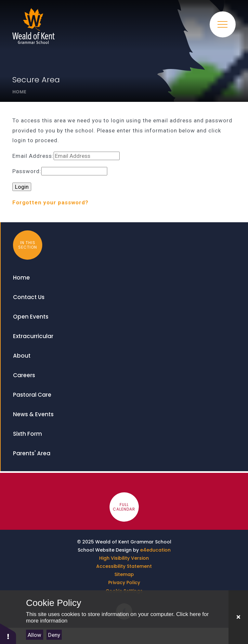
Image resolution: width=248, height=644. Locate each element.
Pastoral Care (32, 395)
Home (19, 92)
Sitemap (124, 574)
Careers (24, 375)
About (22, 356)
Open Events (31, 317)
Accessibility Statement (124, 566)
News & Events (33, 414)
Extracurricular (33, 336)
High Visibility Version (124, 558)
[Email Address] (87, 156)
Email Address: (33, 156)
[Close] (238, 617)
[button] (8, 633)
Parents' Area (32, 453)
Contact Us (29, 297)
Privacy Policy (124, 582)
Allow (34, 635)
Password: (27, 171)
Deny (54, 635)
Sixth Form (27, 434)
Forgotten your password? (50, 202)
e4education (155, 550)
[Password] (74, 171)
